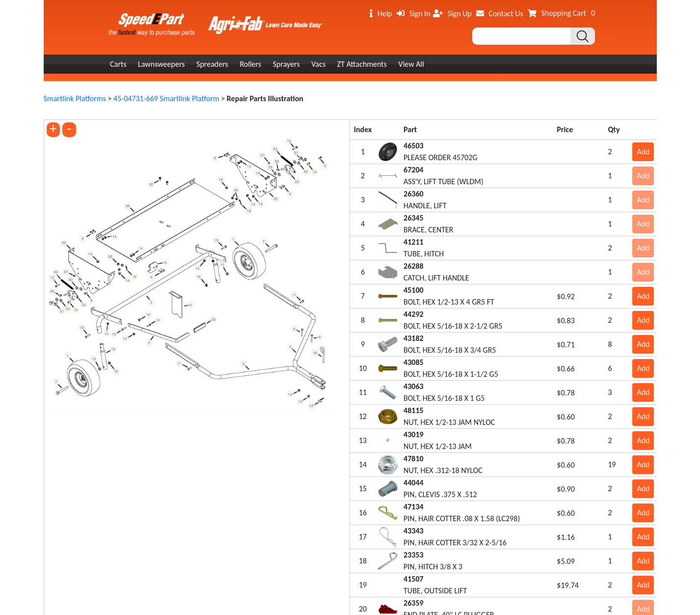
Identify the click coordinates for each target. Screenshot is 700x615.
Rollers (250, 64)
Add (643, 152)
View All (411, 64)
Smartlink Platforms (75, 98)
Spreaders (212, 64)
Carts (118, 64)
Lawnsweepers (161, 64)
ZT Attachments (362, 64)
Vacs (318, 64)
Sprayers (286, 64)
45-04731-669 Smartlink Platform (166, 98)
